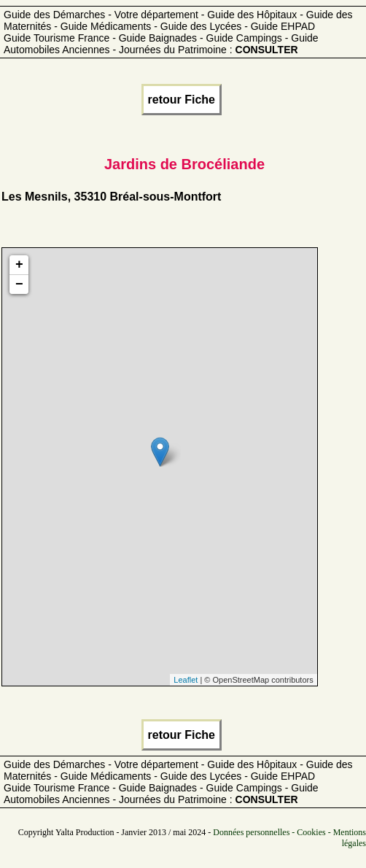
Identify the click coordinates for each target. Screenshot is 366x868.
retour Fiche (182, 100)
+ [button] (19, 265)
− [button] (19, 284)
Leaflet (186, 680)
